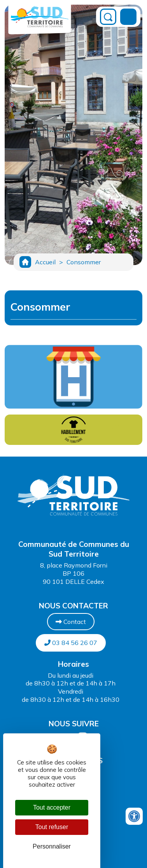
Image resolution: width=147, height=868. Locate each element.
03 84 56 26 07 (71, 643)
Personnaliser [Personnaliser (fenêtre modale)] (52, 846)
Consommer (84, 262)
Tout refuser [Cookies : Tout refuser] (52, 827)
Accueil (45, 262)
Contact (71, 622)
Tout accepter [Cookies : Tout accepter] (52, 807)
